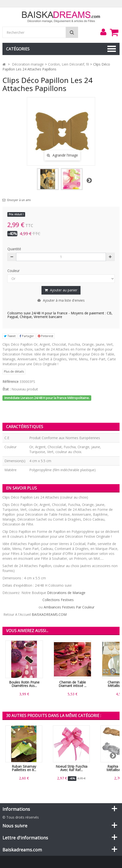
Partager (27, 336)
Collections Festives (58, 600)
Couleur (14, 271)
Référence (10, 382)
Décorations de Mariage (66, 593)
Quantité (14, 249)
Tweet (10, 336)
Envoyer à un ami (19, 200)
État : (6, 389)
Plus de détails (14, 371)
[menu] (103, 32)
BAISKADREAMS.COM (49, 614)
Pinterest (46, 336)
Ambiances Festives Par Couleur (69, 607)
